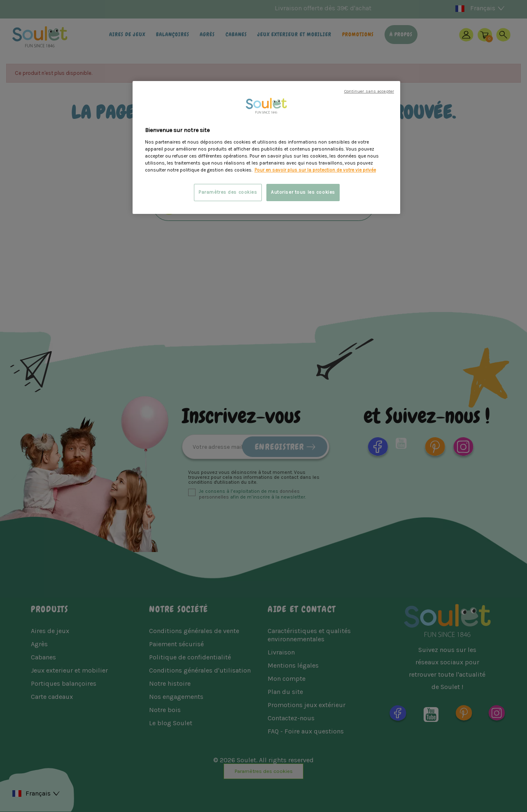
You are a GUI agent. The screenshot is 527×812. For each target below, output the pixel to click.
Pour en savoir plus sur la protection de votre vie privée (315, 170)
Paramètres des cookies (228, 192)
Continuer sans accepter (369, 91)
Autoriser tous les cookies (303, 192)
